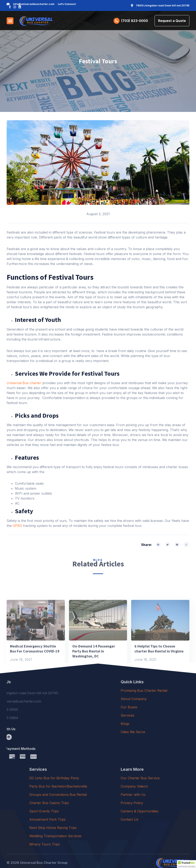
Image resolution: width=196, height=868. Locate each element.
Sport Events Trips (91, 811)
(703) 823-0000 (135, 21)
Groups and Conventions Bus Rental (105, 795)
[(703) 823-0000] (117, 21)
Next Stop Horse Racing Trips (100, 828)
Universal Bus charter (24, 383)
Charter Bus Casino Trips (96, 803)
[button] (10, 21)
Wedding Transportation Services (103, 836)
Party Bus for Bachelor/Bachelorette (105, 786)
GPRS (17, 526)
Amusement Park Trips (95, 819)
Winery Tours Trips (92, 844)
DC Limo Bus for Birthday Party (101, 778)
